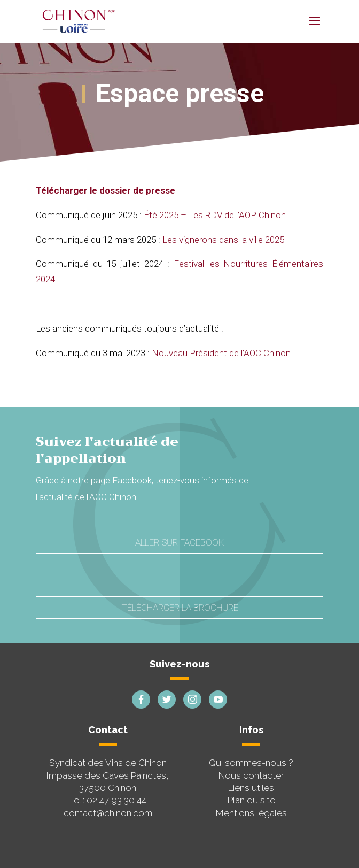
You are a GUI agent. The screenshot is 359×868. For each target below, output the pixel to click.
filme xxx (103, 378)
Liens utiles (251, 788)
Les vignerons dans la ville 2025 (223, 240)
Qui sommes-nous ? (251, 763)
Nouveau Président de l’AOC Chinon (221, 353)
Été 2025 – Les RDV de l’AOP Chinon (215, 215)
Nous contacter (251, 775)
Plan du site (251, 800)
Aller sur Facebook (179, 542)
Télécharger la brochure (180, 608)
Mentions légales (251, 813)
